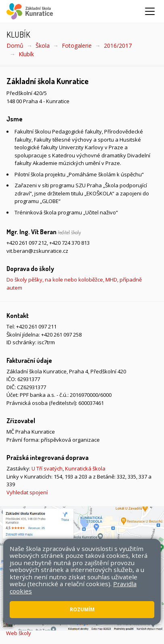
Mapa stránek (23, 622)
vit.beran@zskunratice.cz (37, 251)
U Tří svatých (47, 468)
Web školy (19, 633)
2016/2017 (118, 46)
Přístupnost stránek (70, 622)
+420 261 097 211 (36, 326)
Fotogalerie (77, 46)
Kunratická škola (85, 468)
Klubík (26, 54)
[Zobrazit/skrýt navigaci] (150, 11)
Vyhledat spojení (27, 492)
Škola (43, 46)
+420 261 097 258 (61, 335)
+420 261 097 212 (27, 243)
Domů (15, 46)
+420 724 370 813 (69, 243)
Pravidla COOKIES (121, 622)
